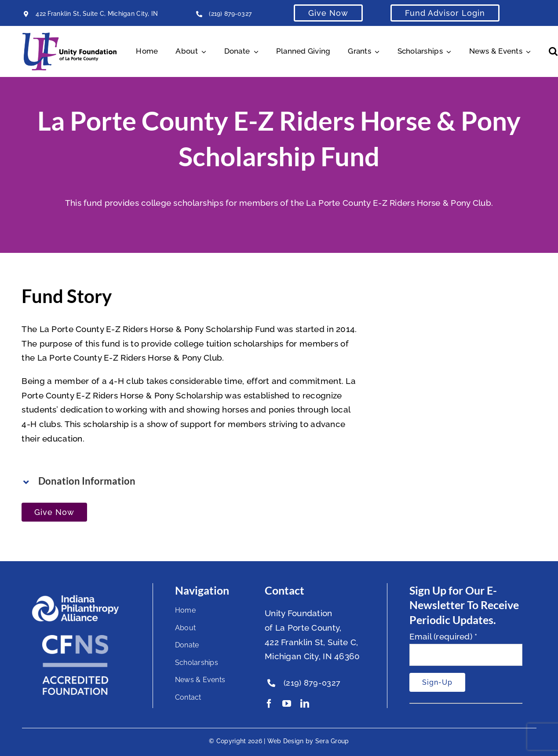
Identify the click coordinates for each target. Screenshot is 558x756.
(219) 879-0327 (230, 14)
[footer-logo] (75, 599)
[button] (553, 51)
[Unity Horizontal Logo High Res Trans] (69, 37)
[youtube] (287, 704)
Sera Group (332, 741)
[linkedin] (305, 704)
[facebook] (269, 704)
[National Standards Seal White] (75, 639)
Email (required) (443, 636)
